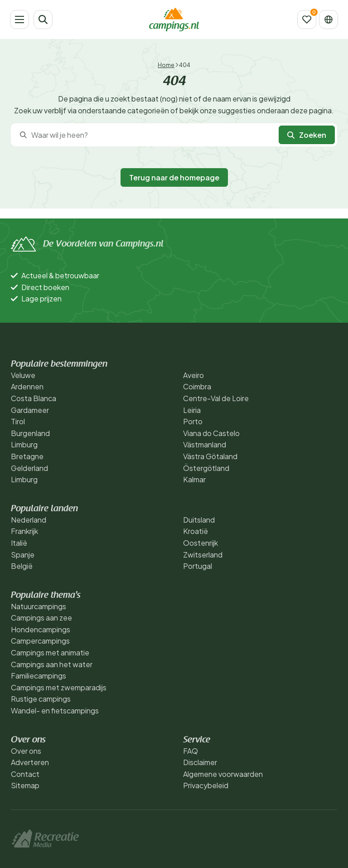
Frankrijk (24, 531)
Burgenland (30, 433)
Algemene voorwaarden (223, 774)
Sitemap (25, 785)
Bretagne (27, 456)
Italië (19, 543)
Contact (25, 774)
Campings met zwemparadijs (59, 687)
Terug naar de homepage (174, 177)
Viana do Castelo (211, 433)
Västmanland (205, 444)
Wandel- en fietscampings (55, 710)
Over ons (26, 751)
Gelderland (29, 468)
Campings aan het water (52, 664)
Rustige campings (41, 699)
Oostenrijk (201, 543)
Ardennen (27, 386)
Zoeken (307, 135)
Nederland (29, 520)
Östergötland (206, 468)
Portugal (198, 566)
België (22, 566)
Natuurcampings (39, 606)
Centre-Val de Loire (216, 398)
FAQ (191, 751)
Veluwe (23, 375)
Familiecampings (39, 676)
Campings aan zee (41, 618)
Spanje (23, 555)
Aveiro (193, 375)
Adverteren (30, 762)
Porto (193, 421)
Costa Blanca (34, 398)
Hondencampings (41, 629)
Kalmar (194, 479)
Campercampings (40, 641)
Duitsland (199, 520)
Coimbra (197, 386)
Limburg (24, 444)
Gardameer (30, 410)
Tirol (18, 421)
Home (166, 65)
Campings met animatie (50, 652)
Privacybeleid (206, 785)
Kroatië (196, 531)
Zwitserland (203, 555)
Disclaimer (200, 762)
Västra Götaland (210, 456)
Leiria (192, 410)
